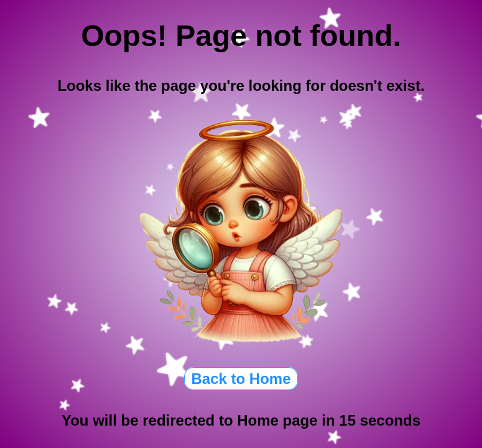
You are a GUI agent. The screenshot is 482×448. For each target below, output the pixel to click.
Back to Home (241, 379)
